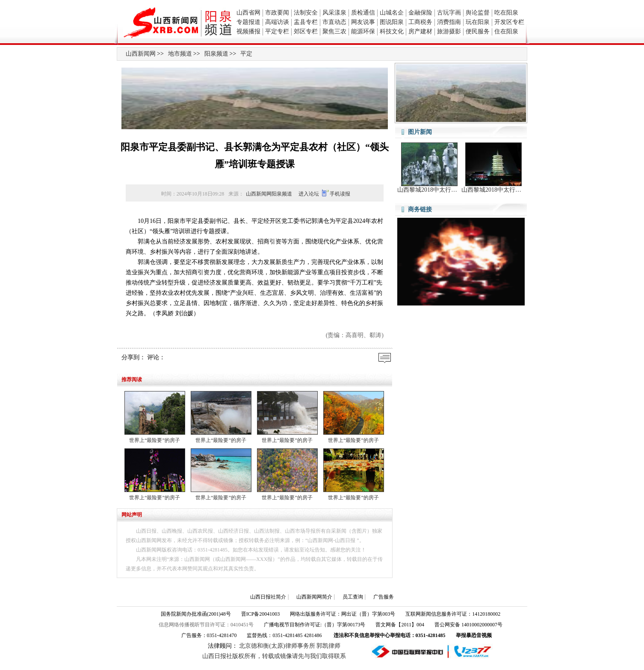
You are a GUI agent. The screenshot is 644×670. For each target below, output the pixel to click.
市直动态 (334, 22)
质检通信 (363, 13)
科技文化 (392, 31)
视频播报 (248, 31)
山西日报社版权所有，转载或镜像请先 (253, 656)
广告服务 (384, 597)
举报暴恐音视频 (474, 635)
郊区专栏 (306, 31)
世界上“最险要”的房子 (155, 440)
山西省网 (248, 13)
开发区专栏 (509, 22)
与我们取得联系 (325, 656)
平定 (246, 54)
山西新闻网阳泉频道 (269, 194)
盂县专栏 (306, 22)
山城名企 (392, 13)
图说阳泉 (392, 22)
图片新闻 (420, 132)
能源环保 (363, 31)
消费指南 (449, 22)
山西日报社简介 (268, 597)
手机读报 (340, 194)
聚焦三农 (334, 31)
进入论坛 (309, 194)
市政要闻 (277, 13)
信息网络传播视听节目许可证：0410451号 (206, 625)
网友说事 (363, 22)
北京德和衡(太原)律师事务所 (277, 646)
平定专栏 (277, 31)
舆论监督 (478, 13)
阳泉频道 (216, 54)
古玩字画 (449, 13)
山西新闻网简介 (314, 597)
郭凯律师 (328, 646)
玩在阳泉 (478, 22)
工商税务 (420, 22)
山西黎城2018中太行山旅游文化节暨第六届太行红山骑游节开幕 (429, 190)
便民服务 (478, 31)
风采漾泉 (334, 13)
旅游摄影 (449, 31)
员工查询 (353, 597)
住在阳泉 (506, 31)
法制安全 (306, 13)
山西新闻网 (141, 54)
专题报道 (248, 22)
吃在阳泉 (506, 13)
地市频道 (180, 54)
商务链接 (420, 209)
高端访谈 (277, 22)
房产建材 (420, 31)
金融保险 (420, 13)
